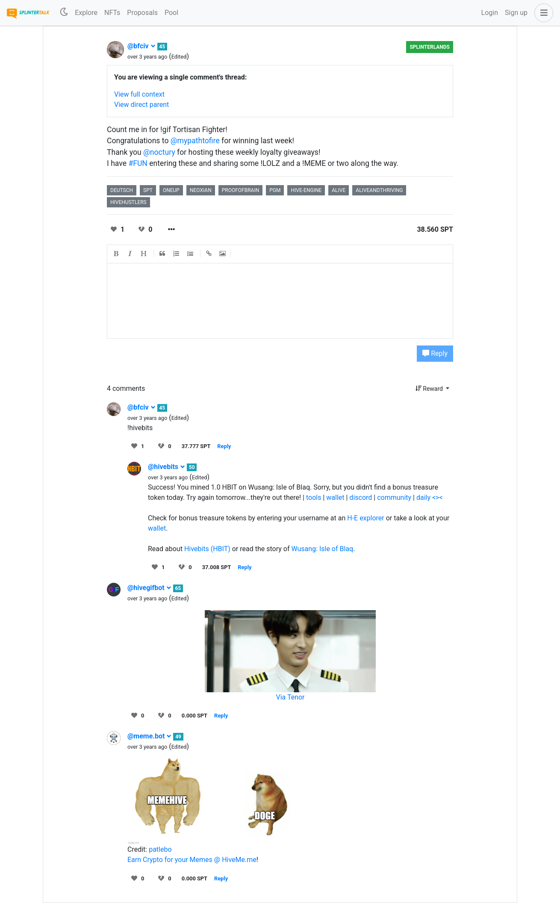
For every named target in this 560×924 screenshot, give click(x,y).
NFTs (112, 13)
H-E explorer (366, 518)
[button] (542, 13)
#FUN (138, 163)
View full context (139, 94)
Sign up (516, 13)
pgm (275, 190)
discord (361, 497)
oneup (171, 190)
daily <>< (430, 497)
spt (148, 190)
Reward (430, 389)
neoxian (201, 190)
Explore (86, 13)
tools (314, 497)
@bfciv (141, 46)
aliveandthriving (379, 190)
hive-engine (306, 190)
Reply (435, 353)
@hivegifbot (149, 588)
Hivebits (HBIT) (207, 549)
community (394, 497)
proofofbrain (241, 190)
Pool (171, 13)
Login (490, 13)
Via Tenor (290, 697)
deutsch (122, 190)
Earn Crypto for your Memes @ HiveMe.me (192, 860)
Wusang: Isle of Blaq (322, 549)
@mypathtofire (195, 141)
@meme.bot (149, 736)
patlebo (160, 849)
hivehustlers (128, 202)
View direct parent (141, 105)
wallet (335, 497)
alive (339, 190)
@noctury (159, 152)
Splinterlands (430, 47)
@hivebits (167, 467)
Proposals (142, 13)
